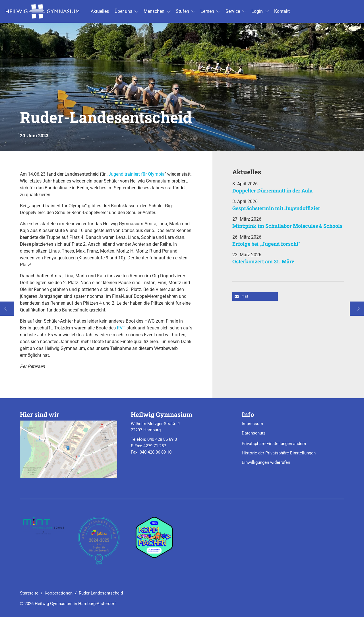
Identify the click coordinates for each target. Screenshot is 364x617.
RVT (121, 328)
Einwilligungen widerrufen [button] (266, 462)
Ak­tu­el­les (100, 11)
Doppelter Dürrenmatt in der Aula (272, 190)
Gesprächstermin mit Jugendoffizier (276, 208)
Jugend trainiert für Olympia (136, 174)
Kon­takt (282, 11)
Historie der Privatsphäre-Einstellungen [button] (279, 453)
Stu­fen (182, 11)
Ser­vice (233, 11)
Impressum (252, 424)
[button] (255, 296)
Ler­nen (207, 11)
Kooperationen (59, 593)
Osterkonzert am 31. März (263, 261)
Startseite (29, 593)
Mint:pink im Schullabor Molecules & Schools (287, 226)
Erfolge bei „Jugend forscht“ (266, 244)
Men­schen (154, 11)
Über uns (123, 11)
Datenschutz (254, 433)
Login (257, 11)
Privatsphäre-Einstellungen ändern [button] (274, 444)
